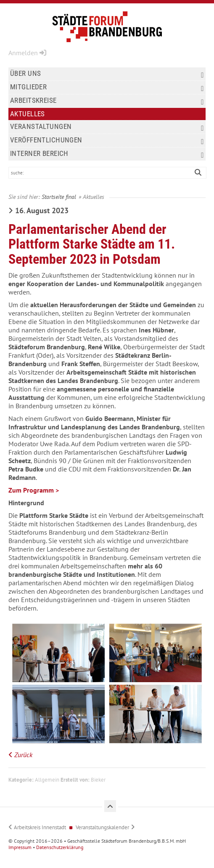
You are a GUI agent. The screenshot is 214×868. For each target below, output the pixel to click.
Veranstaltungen (107, 127)
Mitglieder (107, 87)
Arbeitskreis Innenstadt (40, 827)
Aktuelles (28, 114)
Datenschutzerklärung (60, 847)
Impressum (20, 847)
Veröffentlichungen (107, 141)
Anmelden (27, 53)
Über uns (107, 74)
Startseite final (59, 197)
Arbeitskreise (107, 101)
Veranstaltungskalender (102, 827)
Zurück (23, 755)
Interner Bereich (107, 154)
